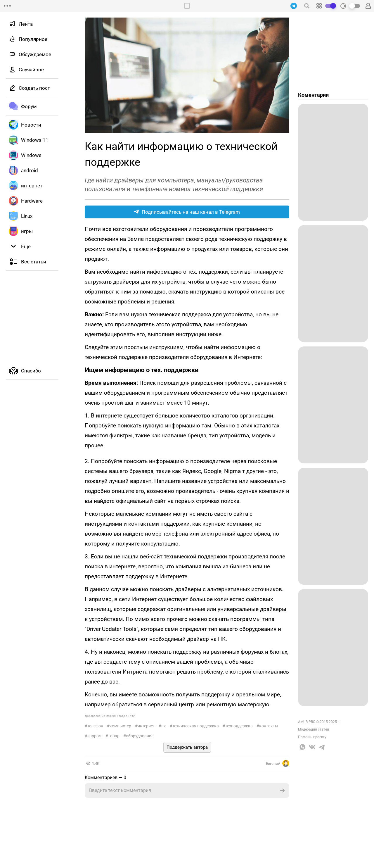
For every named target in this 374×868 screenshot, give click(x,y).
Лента (26, 24)
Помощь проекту (312, 737)
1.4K (96, 763)
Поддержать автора (187, 747)
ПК (164, 726)
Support (95, 736)
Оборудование (140, 736)
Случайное (31, 70)
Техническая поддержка (196, 726)
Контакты (269, 726)
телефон (95, 726)
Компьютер (120, 726)
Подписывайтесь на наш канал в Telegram (187, 212)
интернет (146, 726)
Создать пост (34, 88)
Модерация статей (314, 729)
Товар (114, 736)
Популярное (33, 39)
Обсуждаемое (35, 54)
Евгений (278, 763)
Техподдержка (239, 726)
